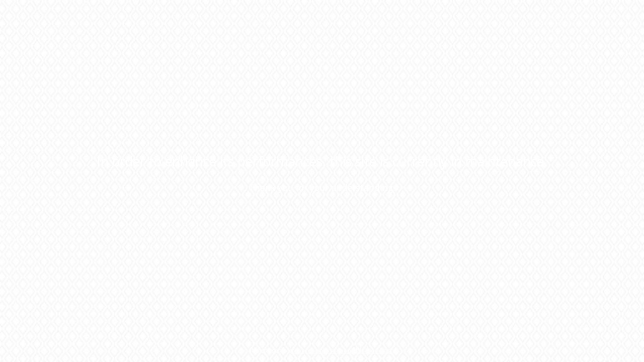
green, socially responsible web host (340, 351)
